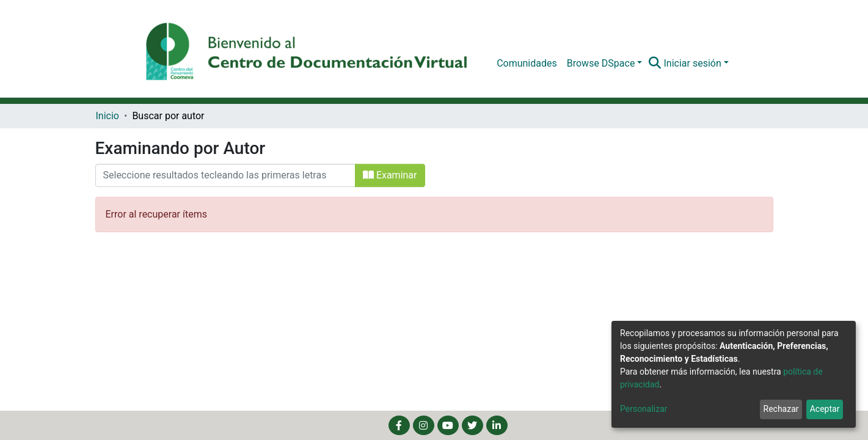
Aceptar (825, 409)
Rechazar (781, 409)
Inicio (108, 116)
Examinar (390, 175)
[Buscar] (655, 64)
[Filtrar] (225, 175)
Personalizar (644, 409)
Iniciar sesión (692, 63)
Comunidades (527, 63)
